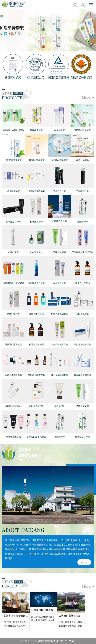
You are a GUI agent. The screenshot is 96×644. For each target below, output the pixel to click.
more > (84, 562)
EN (83, 5)
